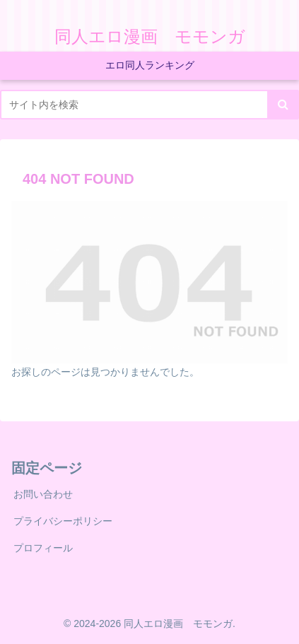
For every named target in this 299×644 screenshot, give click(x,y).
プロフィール (43, 548)
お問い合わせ (43, 494)
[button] (283, 105)
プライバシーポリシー (63, 521)
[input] (149, 105)
